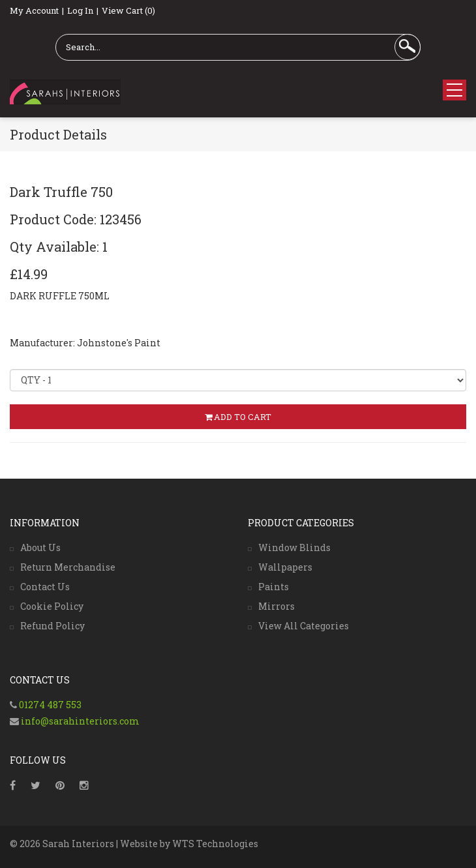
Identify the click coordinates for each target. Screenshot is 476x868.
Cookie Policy (52, 606)
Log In (80, 10)
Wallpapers (285, 567)
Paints (274, 587)
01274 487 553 (50, 705)
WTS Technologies (215, 844)
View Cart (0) (128, 10)
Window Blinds (294, 547)
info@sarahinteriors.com (79, 721)
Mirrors (276, 606)
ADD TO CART (238, 417)
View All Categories (304, 626)
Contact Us (45, 587)
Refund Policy (52, 626)
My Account (34, 10)
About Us (40, 547)
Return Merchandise (68, 567)
